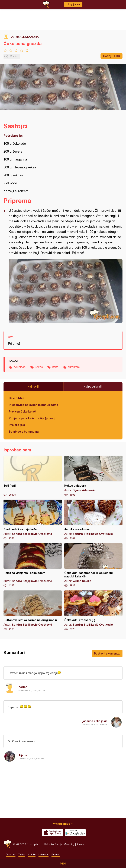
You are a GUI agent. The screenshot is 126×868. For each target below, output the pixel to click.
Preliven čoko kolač (22, 411)
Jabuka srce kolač (93, 520)
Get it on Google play (75, 833)
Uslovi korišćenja (53, 844)
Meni (63, 864)
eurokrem (74, 367)
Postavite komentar (107, 653)
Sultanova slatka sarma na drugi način (33, 611)
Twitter (22, 854)
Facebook (11, 854)
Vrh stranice (62, 824)
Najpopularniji (93, 386)
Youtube (32, 854)
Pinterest (56, 854)
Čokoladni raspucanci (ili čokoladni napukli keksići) (93, 565)
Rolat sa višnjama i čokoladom (33, 565)
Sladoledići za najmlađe (33, 520)
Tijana (23, 755)
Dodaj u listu (112, 56)
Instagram (43, 854)
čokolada (20, 367)
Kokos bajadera (93, 476)
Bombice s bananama (24, 431)
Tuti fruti (33, 476)
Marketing (69, 844)
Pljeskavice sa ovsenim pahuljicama (33, 405)
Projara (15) (17, 425)
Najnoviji (33, 386)
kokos (39, 367)
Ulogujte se (73, 4)
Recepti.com (8, 844)
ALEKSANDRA (29, 37)
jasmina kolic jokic (95, 721)
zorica (23, 687)
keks (55, 367)
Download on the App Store (53, 833)
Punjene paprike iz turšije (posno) (32, 418)
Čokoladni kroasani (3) (93, 611)
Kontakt (80, 844)
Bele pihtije (17, 398)
